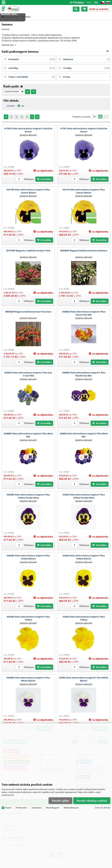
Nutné (8, 808)
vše (23, 106)
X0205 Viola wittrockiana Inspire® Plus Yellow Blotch (84, 557)
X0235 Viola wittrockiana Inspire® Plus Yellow (84, 618)
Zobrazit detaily (103, 808)
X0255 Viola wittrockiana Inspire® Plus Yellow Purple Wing (84, 496)
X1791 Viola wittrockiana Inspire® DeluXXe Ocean (84, 130)
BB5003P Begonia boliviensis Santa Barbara (84, 251)
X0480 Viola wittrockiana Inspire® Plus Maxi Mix (84, 435)
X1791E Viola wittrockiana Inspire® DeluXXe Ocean (28, 130)
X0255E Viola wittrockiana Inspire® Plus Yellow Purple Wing (28, 496)
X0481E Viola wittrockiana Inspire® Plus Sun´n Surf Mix (28, 374)
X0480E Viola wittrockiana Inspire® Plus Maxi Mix (28, 435)
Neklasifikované (71, 808)
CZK (96, 2)
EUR (89, 2)
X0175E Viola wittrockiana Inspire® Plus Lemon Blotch (28, 191)
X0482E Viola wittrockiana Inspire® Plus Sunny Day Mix (84, 313)
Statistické (36, 808)
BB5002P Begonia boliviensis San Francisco (28, 312)
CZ (102, 3)
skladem (11, 106)
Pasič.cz (17, 9)
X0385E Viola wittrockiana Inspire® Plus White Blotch (28, 679)
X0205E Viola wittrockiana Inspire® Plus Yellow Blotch (28, 557)
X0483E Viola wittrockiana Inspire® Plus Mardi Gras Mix (84, 374)
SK (108, 3)
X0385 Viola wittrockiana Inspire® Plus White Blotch (84, 679)
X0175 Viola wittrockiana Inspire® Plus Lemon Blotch (84, 191)
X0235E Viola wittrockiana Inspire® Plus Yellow (28, 618)
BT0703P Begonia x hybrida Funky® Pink (28, 251)
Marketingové (53, 808)
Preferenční (21, 808)
